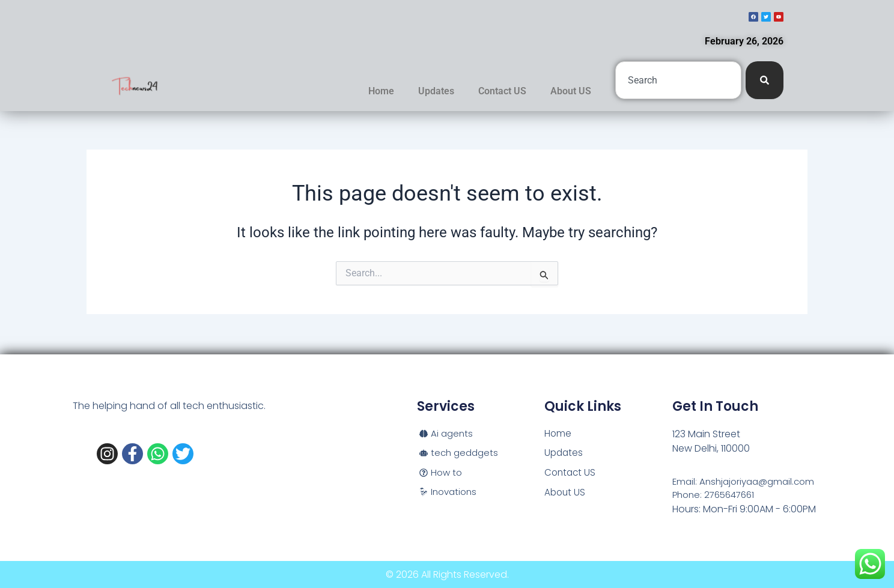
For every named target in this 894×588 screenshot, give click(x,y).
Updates (436, 91)
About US (571, 91)
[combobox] (678, 80)
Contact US (502, 91)
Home (381, 91)
